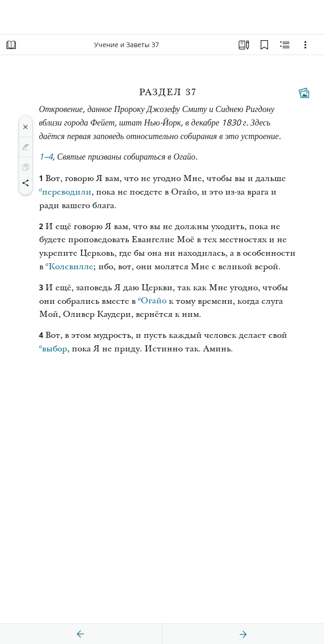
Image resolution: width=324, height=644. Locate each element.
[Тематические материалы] (304, 93)
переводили (65, 191)
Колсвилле (70, 266)
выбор (53, 348)
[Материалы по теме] (285, 45)
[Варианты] (305, 45)
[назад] (81, 634)
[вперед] (243, 634)
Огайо (152, 300)
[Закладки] (264, 45)
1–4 (46, 157)
